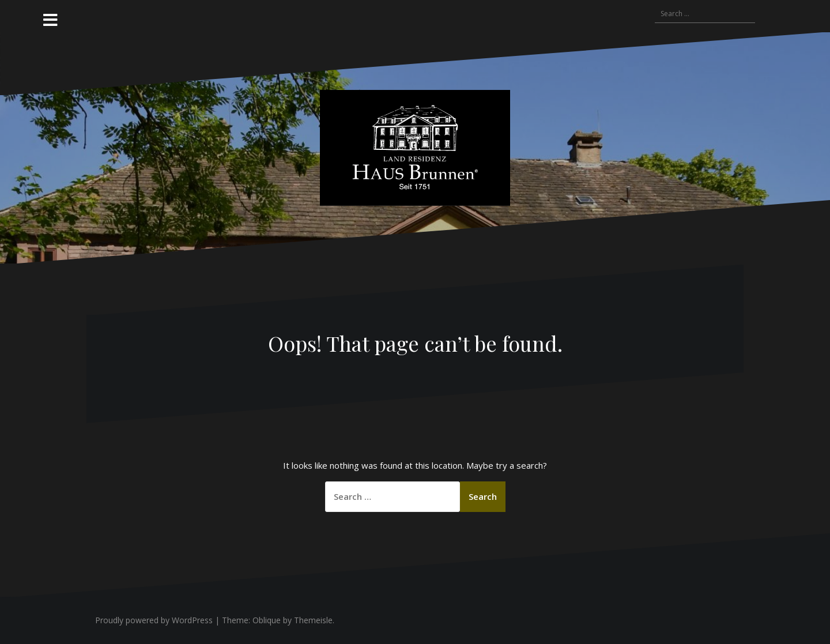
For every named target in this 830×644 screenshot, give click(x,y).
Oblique (267, 620)
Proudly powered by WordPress (154, 620)
